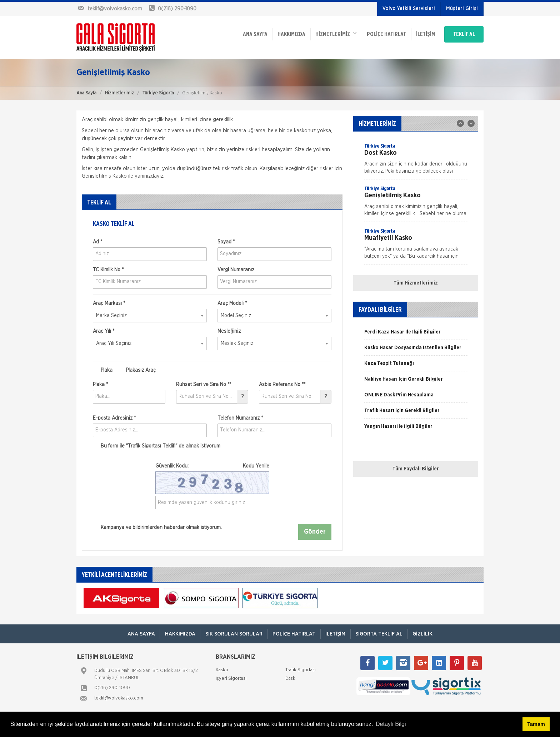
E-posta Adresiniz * (114, 418)
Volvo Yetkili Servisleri (409, 9)
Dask (290, 679)
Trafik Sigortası (301, 670)
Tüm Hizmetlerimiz (416, 283)
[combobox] (150, 316)
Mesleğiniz (229, 331)
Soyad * (226, 242)
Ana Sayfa (86, 93)
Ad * (97, 242)
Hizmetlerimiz (119, 93)
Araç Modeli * (232, 303)
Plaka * (100, 385)
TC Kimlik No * (108, 270)
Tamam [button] (536, 724)
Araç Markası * (109, 303)
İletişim (420, 33)
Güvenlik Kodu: (212, 466)
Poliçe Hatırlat (380, 33)
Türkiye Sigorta (158, 93)
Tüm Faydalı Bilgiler (416, 469)
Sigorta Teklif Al (381, 634)
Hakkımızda (282, 33)
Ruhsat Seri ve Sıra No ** (204, 385)
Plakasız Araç (137, 370)
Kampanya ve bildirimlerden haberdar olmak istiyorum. (157, 528)
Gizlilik (426, 634)
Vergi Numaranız (236, 270)
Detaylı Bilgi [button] (391, 724)
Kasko (222, 670)
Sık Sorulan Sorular (232, 634)
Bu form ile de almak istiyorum (157, 446)
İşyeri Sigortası (231, 679)
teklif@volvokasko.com (119, 699)
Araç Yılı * (104, 331)
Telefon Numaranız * (240, 418)
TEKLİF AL (462, 33)
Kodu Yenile (256, 466)
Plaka (103, 370)
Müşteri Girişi (462, 9)
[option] (416, 161)
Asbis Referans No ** (282, 385)
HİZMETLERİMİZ (328, 32)
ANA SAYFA (245, 33)
